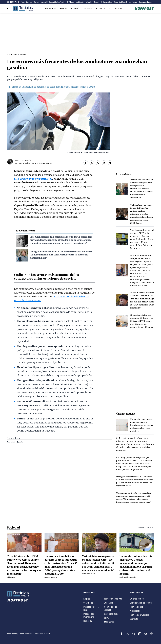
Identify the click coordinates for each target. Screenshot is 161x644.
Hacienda (88, 621)
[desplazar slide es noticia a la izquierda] (18, 2)
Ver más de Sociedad (146, 528)
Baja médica (107, 2)
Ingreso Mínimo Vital (113, 599)
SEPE (106, 618)
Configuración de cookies (141, 603)
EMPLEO (63, 9)
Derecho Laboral (40, 2)
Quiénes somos (137, 599)
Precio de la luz (26, 2)
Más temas (109, 622)
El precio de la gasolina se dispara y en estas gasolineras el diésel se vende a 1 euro (52, 87)
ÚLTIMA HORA (51, 9)
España (20, 442)
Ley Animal (133, 2)
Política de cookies (138, 607)
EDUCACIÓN (101, 9)
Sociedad (11, 442)
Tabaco (71, 2)
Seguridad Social (120, 2)
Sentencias (88, 603)
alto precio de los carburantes (33, 178)
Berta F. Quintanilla (23, 160)
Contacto (134, 619)
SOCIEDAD (88, 9)
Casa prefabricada (146, 2)
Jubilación (80, 2)
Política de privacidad (139, 615)
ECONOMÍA (75, 9)
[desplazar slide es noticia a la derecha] (153, 2)
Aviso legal (135, 611)
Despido (97, 2)
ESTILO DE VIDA (116, 9)
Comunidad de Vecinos (58, 2)
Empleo (87, 599)
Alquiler (89, 2)
